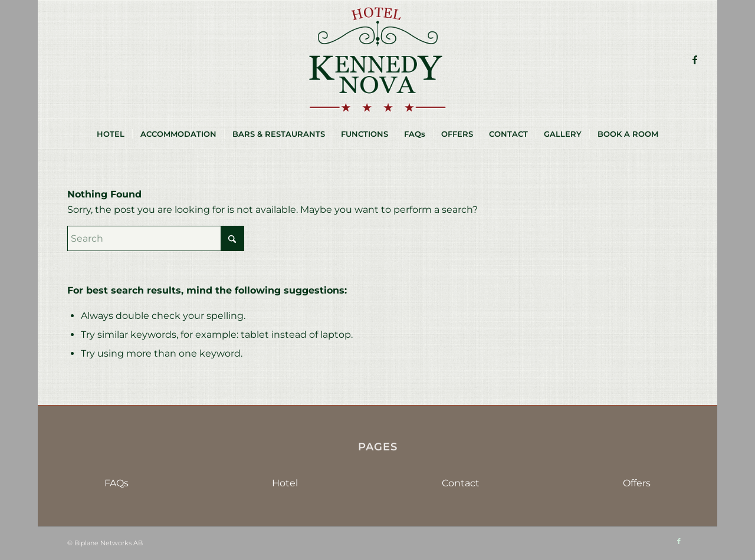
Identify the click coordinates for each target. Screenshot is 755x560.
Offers (637, 483)
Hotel (285, 483)
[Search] (156, 238)
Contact (461, 483)
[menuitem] (111, 134)
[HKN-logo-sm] (377, 60)
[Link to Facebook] (695, 60)
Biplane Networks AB (109, 543)
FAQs (116, 483)
